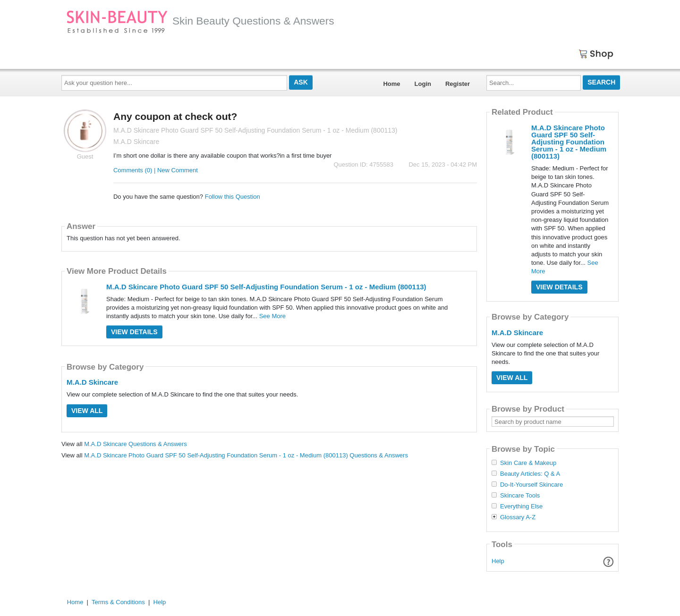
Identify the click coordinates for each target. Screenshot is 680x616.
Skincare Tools (520, 496)
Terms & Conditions (118, 602)
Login (423, 84)
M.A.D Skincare (92, 382)
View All (87, 411)
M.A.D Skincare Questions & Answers (135, 444)
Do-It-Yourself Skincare (531, 485)
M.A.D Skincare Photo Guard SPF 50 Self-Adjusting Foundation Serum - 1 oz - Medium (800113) (266, 287)
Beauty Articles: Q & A (530, 474)
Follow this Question (233, 197)
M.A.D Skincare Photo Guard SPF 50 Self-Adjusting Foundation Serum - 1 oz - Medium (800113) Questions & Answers (246, 455)
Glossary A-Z (518, 517)
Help (498, 561)
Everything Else (521, 506)
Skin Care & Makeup (528, 463)
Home (391, 84)
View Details (134, 332)
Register (458, 84)
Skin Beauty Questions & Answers (200, 21)
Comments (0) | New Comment (156, 170)
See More (272, 316)
